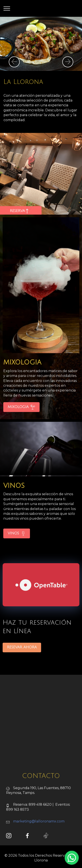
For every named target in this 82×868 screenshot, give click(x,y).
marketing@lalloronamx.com (39, 830)
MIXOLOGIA (21, 415)
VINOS (17, 542)
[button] (14, 62)
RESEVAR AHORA (22, 656)
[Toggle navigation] (7, 8)
